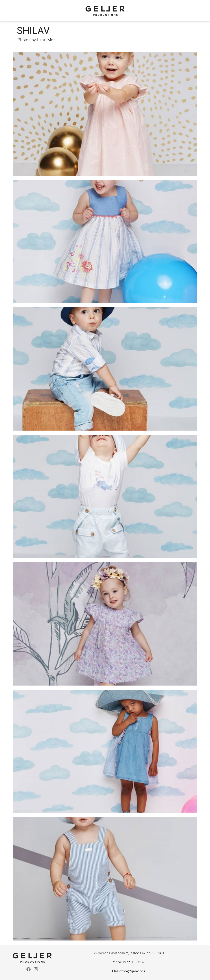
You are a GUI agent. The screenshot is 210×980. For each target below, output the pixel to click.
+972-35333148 (134, 962)
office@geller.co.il (132, 971)
